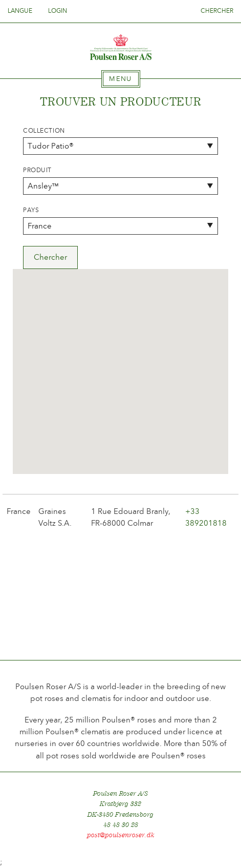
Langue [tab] (23, 11)
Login (58, 11)
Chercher (217, 11)
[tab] (121, 79)
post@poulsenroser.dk (121, 835)
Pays (31, 210)
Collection (44, 131)
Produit (37, 170)
